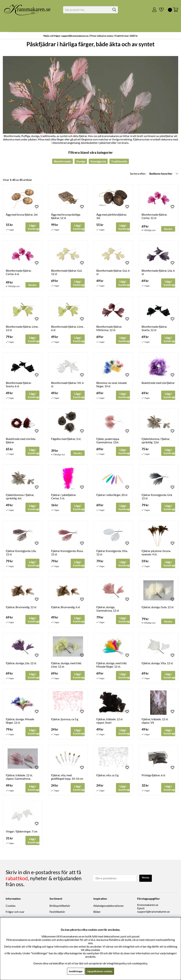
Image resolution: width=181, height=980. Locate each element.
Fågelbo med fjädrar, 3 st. (66, 440)
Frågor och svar (15, 914)
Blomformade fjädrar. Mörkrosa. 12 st (109, 329)
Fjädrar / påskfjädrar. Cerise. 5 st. (64, 498)
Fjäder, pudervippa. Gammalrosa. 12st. (108, 442)
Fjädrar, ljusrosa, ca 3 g (65, 722)
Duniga (81, 161)
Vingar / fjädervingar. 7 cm (22, 835)
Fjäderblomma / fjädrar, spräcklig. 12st (156, 442)
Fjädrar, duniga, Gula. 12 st (158, 609)
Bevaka (169, 229)
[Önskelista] (160, 10)
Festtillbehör (57, 914)
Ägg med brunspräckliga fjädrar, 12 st (66, 216)
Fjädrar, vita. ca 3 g (107, 778)
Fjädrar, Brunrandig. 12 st (21, 609)
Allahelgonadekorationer (109, 908)
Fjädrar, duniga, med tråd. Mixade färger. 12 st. (112, 667)
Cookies (11, 908)
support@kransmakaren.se (153, 913)
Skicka (146, 880)
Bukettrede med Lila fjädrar (158, 384)
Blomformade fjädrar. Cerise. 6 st (19, 273)
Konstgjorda (98, 161)
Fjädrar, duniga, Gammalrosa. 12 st (108, 611)
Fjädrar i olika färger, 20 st (112, 496)
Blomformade (62, 161)
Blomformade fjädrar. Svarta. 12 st (154, 329)
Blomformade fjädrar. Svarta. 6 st (19, 385)
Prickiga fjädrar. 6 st (153, 778)
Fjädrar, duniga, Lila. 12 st (21, 666)
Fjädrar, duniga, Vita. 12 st (157, 666)
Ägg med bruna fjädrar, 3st (22, 214)
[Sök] (90, 10)
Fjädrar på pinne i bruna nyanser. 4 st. (156, 554)
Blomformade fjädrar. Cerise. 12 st (154, 216)
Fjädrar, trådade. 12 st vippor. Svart (110, 724)
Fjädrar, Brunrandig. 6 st (66, 609)
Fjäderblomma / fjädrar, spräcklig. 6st (20, 498)
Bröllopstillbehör (60, 908)
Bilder (97, 914)
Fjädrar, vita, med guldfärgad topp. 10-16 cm (67, 780)
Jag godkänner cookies (100, 971)
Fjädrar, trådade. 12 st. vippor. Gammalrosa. (19, 780)
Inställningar (74, 971)
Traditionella (119, 161)
